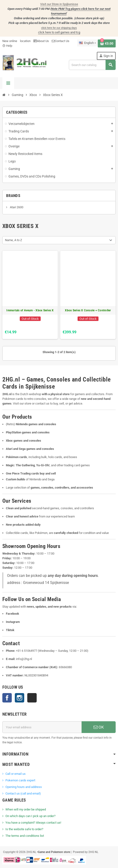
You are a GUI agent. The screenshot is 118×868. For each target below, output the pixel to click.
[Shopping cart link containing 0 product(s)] (107, 43)
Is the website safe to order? (24, 829)
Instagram (20, 698)
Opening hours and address (24, 787)
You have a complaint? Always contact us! (33, 823)
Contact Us (61, 41)
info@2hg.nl (24, 659)
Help (7, 46)
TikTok (32, 698)
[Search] (92, 65)
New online (10, 41)
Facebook (7, 698)
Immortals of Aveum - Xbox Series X (30, 310)
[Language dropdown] (87, 43)
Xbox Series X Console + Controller (88, 310)
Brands (13, 196)
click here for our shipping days (59, 28)
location (25, 41)
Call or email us (16, 774)
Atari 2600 (16, 207)
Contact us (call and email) (23, 793)
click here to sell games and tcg (59, 32)
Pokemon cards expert (20, 780)
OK (99, 727)
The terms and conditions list (25, 836)
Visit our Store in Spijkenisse (59, 4)
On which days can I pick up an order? (30, 816)
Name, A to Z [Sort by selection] (14, 240)
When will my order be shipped (26, 809)
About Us (41, 41)
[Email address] (42, 727)
